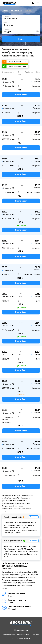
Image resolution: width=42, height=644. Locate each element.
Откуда (6, 16)
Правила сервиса (21, 630)
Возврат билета (23, 634)
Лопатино (28, 10)
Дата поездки (9, 29)
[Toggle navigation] (38, 3)
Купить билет (21, 95)
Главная (5, 10)
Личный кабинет (9, 634)
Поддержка (34, 634)
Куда (5, 23)
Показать (34, 517)
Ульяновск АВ (16, 10)
